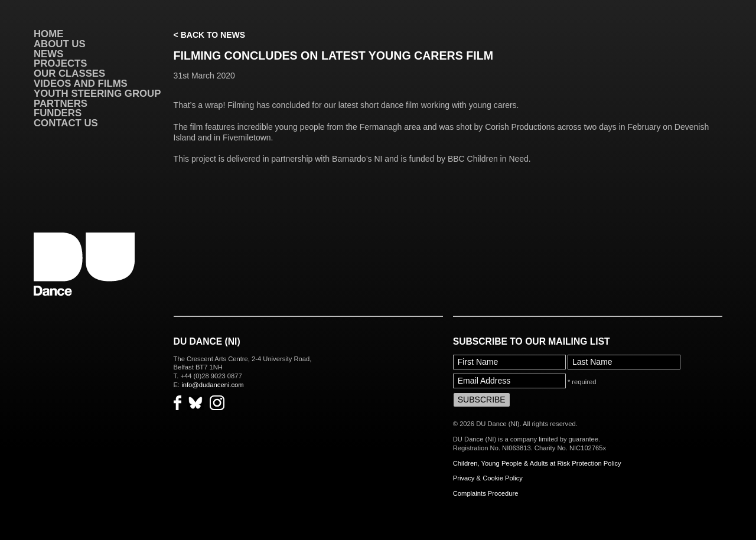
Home (48, 34)
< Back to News (209, 35)
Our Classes (69, 73)
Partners (61, 104)
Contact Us (66, 123)
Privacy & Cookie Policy (488, 478)
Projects (60, 63)
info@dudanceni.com (212, 385)
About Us (60, 44)
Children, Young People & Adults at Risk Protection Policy (537, 463)
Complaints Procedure (486, 493)
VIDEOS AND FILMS (81, 84)
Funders (58, 113)
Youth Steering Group (97, 94)
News (48, 54)
